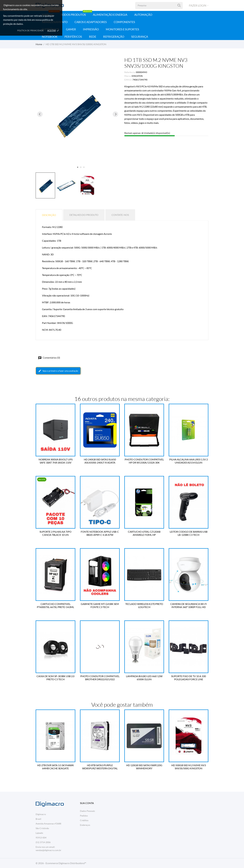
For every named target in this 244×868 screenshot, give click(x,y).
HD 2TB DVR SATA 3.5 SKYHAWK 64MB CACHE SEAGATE (56, 767)
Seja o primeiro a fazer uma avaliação (58, 371)
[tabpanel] (78, 114)
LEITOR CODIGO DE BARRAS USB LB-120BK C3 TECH (189, 533)
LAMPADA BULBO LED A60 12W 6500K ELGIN (144, 678)
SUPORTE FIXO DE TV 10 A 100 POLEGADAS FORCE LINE (189, 678)
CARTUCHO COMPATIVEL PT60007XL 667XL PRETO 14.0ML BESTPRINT (55, 605)
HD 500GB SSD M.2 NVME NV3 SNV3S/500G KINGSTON (189, 767)
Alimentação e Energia (110, 15)
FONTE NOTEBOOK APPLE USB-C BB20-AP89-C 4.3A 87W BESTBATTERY (100, 533)
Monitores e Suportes (122, 29)
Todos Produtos (76, 14)
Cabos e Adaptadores (91, 22)
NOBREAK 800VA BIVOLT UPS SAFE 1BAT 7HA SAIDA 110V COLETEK (56, 461)
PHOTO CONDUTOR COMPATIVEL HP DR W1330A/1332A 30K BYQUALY (144, 461)
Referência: (130, 72)
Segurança (140, 37)
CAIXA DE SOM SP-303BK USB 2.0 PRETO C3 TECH (55, 678)
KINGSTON (137, 76)
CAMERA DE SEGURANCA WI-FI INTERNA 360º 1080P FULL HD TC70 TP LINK (189, 605)
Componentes (124, 22)
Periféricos (73, 37)
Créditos (84, 820)
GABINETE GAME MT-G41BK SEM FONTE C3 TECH (100, 605)
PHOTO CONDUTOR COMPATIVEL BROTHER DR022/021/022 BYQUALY (100, 678)
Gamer (71, 29)
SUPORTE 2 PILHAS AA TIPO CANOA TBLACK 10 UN (55, 533)
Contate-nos (120, 215)
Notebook (50, 37)
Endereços (85, 825)
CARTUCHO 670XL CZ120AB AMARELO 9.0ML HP (144, 533)
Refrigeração (114, 37)
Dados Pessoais (87, 811)
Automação (143, 15)
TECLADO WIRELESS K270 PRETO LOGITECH (144, 605)
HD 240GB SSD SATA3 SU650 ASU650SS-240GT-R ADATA (100, 461)
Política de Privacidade (30, 31)
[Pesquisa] (179, 6)
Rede (93, 37)
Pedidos (84, 816)
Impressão (91, 29)
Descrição (49, 215)
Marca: (128, 76)
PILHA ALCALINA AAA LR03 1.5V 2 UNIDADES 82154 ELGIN (189, 461)
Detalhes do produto (84, 215)
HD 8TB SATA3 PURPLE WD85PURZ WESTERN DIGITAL (100, 767)
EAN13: (128, 80)
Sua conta (87, 803)
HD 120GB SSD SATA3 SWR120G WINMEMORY (144, 767)
